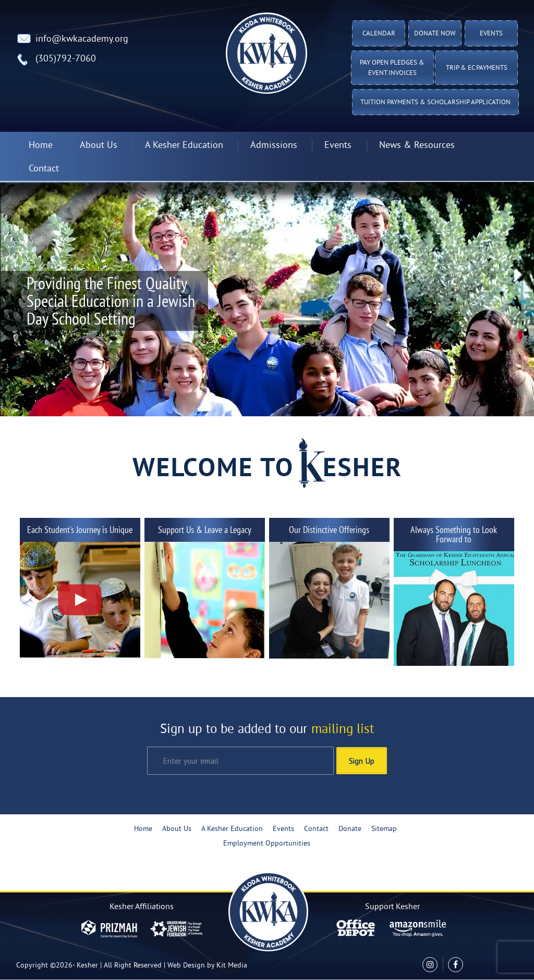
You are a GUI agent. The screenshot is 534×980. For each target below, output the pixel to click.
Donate (350, 829)
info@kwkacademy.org (82, 39)
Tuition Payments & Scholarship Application (435, 103)
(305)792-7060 (66, 59)
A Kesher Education (184, 146)
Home (41, 146)
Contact (44, 169)
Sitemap (384, 829)
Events (491, 34)
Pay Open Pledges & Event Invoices (392, 68)
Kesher (87, 966)
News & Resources (417, 146)
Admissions (274, 146)
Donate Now (435, 34)
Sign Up (362, 761)
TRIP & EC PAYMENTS (477, 68)
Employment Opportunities (267, 844)
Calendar (379, 34)
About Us (99, 146)
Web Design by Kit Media (207, 966)
